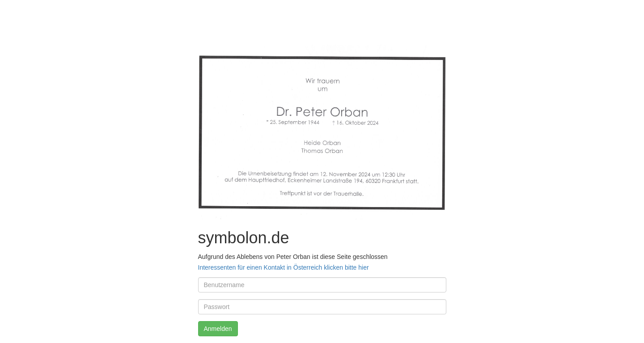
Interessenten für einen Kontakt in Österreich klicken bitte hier (284, 267)
